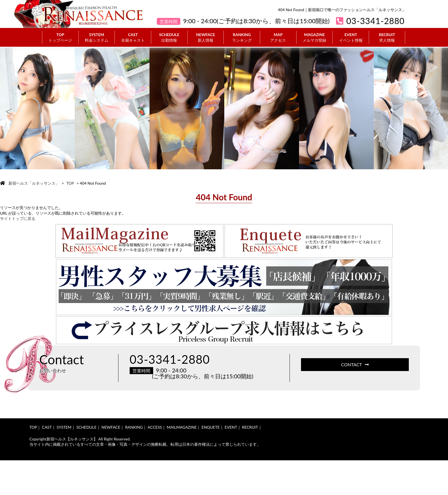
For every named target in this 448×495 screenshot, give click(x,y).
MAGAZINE (315, 37)
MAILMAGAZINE (182, 427)
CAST (133, 37)
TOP (60, 37)
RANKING (242, 37)
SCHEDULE (169, 37)
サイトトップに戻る (18, 218)
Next (439, 109)
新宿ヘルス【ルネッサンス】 (72, 439)
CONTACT (355, 364)
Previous (9, 109)
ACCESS (155, 427)
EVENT (351, 37)
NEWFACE (206, 37)
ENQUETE (211, 427)
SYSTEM (97, 37)
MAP (278, 37)
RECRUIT (387, 37)
